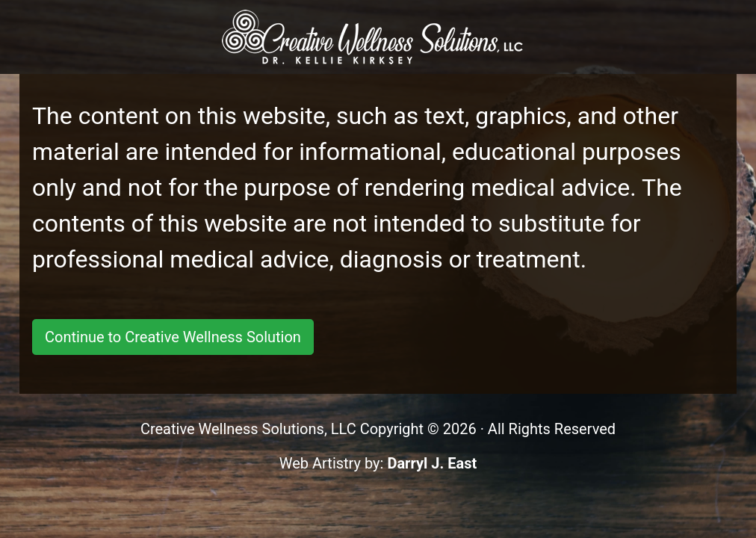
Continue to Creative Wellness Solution (173, 337)
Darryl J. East (432, 463)
